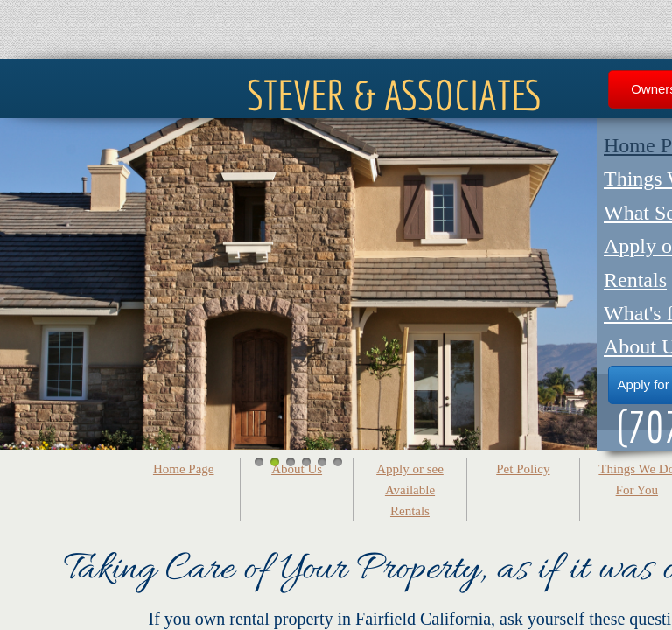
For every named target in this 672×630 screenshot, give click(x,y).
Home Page (184, 469)
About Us (297, 469)
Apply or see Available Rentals (410, 490)
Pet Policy (523, 469)
